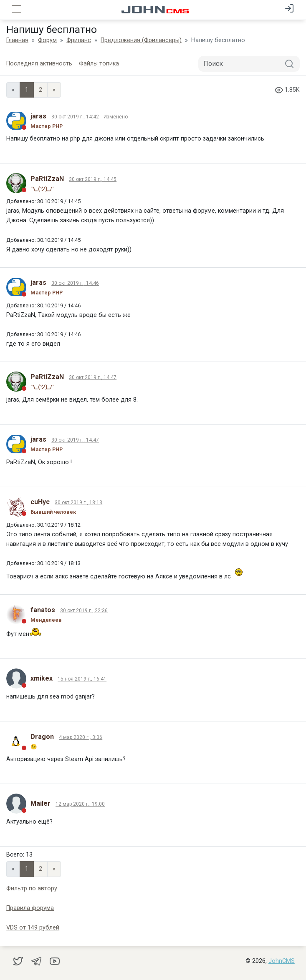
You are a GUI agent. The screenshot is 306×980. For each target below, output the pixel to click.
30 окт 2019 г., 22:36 (84, 611)
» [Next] (54, 90)
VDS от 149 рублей (33, 928)
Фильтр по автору (32, 888)
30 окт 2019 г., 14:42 (76, 117)
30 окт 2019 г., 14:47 (93, 377)
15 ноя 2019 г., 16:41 (82, 679)
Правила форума (30, 908)
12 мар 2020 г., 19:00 (80, 804)
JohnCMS (282, 961)
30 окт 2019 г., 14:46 (75, 283)
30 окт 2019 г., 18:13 (78, 503)
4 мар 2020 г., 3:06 (81, 737)
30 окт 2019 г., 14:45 (93, 179)
